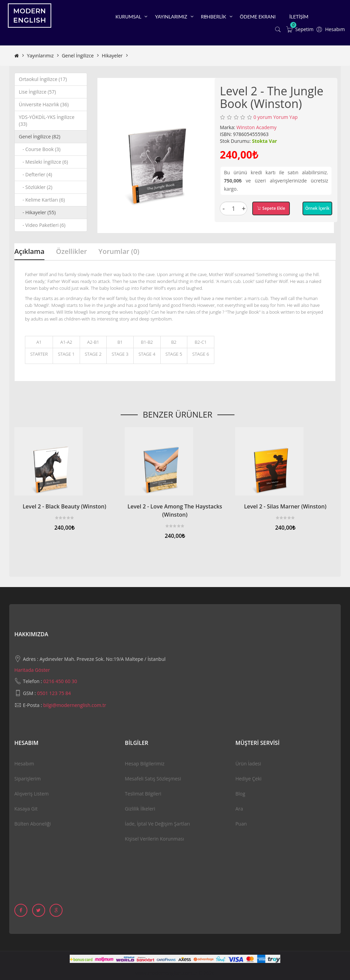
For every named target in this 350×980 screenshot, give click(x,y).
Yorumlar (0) (119, 251)
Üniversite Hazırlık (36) (44, 104)
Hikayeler (112, 56)
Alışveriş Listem (31, 794)
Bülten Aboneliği (33, 824)
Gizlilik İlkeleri (140, 809)
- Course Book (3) (40, 149)
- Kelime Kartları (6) (42, 200)
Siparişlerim (28, 779)
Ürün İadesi (248, 764)
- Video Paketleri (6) (42, 225)
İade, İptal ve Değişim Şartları (157, 824)
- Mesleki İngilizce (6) (43, 162)
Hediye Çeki (248, 779)
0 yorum (262, 117)
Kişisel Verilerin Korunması (154, 839)
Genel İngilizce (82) (39, 137)
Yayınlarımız (40, 56)
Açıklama (29, 251)
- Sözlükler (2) (36, 187)
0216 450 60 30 (60, 681)
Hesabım (24, 764)
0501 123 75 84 (54, 693)
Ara (239, 809)
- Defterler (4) (35, 174)
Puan (241, 824)
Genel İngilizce (78, 56)
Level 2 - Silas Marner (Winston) (285, 506)
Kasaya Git (26, 809)
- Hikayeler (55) (37, 212)
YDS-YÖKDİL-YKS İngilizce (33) (47, 120)
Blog (240, 794)
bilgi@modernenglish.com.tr (75, 705)
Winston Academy (257, 127)
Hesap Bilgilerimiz (145, 764)
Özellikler (72, 251)
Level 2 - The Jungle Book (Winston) (169, 56)
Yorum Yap (285, 117)
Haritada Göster (32, 670)
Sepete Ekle (271, 208)
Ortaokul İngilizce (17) (43, 79)
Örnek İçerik (317, 208)
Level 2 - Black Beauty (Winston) (64, 506)
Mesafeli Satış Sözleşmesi (153, 779)
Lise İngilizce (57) (37, 92)
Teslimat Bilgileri (143, 794)
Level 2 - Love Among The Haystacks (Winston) (175, 511)
